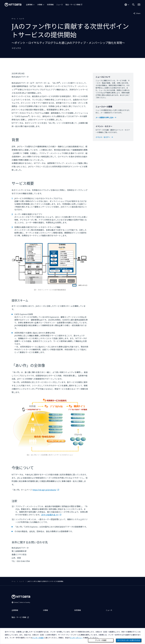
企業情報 (29, 5)
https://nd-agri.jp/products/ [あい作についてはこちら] (44, 490)
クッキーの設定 (101, 640)
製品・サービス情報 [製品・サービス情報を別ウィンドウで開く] (73, 5)
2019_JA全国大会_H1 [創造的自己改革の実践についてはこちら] (50, 515)
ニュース (60, 5)
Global (22, 602)
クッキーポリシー (76, 638)
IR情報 (40, 5)
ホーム (14, 19)
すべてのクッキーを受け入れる (129, 640)
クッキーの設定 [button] (38, 638)
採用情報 (50, 5)
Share (137, 13)
